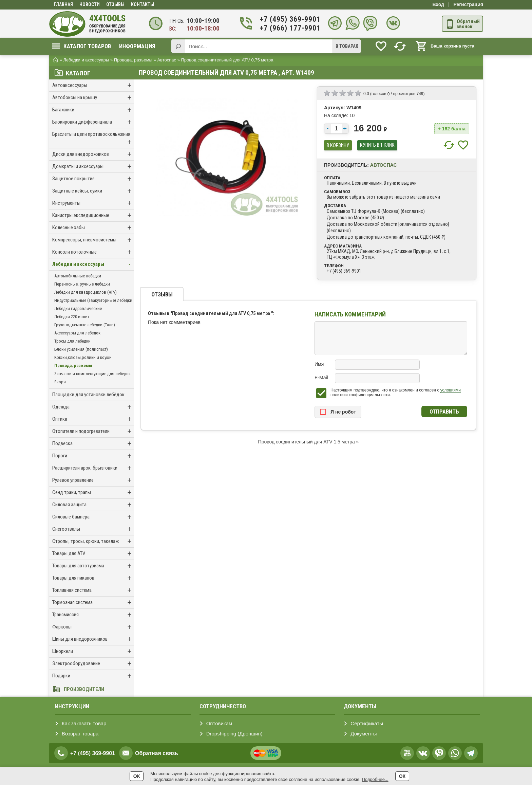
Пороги (93, 456)
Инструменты (93, 203)
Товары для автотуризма (93, 566)
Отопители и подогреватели (93, 431)
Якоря (60, 382)
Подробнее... (375, 779)
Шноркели (93, 651)
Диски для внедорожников (93, 154)
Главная (63, 4)
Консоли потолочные (93, 252)
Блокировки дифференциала (93, 122)
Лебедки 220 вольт (72, 317)
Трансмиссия (93, 615)
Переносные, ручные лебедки (82, 284)
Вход (438, 4)
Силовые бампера (93, 517)
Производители (84, 689)
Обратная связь (157, 753)
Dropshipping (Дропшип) (234, 734)
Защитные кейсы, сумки (93, 191)
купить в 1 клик (377, 145)
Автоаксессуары (93, 85)
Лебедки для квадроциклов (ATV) (85, 292)
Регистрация (468, 4)
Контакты (142, 4)
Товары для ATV (93, 554)
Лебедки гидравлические (78, 308)
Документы (364, 734)
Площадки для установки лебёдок (88, 395)
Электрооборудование (93, 664)
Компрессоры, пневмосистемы (93, 240)
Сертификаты (367, 723)
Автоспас (384, 165)
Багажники (93, 110)
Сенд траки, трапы (93, 492)
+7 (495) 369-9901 (286, 19)
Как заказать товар (84, 723)
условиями (451, 390)
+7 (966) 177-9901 (286, 28)
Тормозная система (93, 603)
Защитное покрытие (93, 179)
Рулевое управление (93, 480)
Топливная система (93, 590)
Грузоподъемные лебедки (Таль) (85, 325)
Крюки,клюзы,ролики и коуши (83, 357)
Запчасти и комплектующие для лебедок (92, 374)
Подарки (93, 676)
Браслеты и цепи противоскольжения (93, 139)
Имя (319, 364)
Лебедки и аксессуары (93, 264)
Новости (90, 4)
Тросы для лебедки (72, 341)
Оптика (93, 419)
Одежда (93, 407)
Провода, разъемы (73, 366)
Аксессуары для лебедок (77, 333)
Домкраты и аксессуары (93, 167)
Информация (137, 46)
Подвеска (93, 444)
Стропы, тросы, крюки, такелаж (93, 541)
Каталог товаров (82, 46)
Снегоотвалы (93, 529)
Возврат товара (80, 734)
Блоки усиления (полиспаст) (81, 349)
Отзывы (115, 4)
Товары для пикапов (93, 578)
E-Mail (321, 378)
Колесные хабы (93, 228)
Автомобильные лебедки (78, 276)
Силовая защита (93, 505)
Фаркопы (93, 627)
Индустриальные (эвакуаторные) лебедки (93, 300)
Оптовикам (219, 723)
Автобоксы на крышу (93, 98)
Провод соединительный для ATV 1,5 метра (307, 442)
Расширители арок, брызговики (93, 468)
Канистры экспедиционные (93, 215)
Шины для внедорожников (93, 639)
